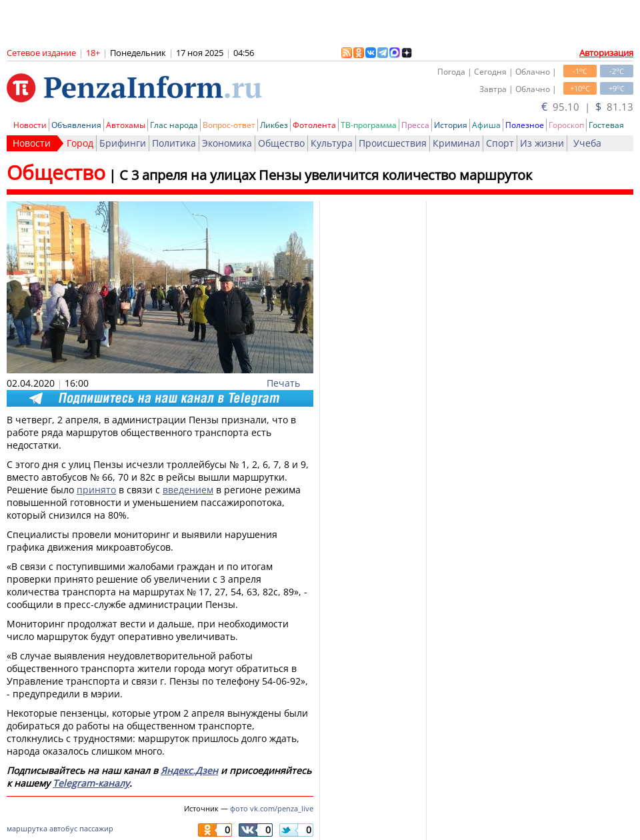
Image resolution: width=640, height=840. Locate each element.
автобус (63, 828)
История (451, 125)
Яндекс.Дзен (189, 770)
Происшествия (393, 143)
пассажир (96, 828)
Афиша (486, 125)
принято (96, 490)
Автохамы (126, 125)
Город (80, 143)
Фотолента (314, 125)
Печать (283, 383)
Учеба (587, 143)
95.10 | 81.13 (587, 107)
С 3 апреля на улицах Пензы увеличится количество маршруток (326, 175)
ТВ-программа (369, 125)
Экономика (227, 143)
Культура (332, 143)
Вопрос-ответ (229, 125)
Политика (174, 143)
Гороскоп (566, 125)
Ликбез (274, 125)
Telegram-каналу (91, 783)
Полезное (525, 125)
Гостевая (606, 125)
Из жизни (542, 143)
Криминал (456, 143)
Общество (281, 143)
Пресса (415, 125)
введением (188, 490)
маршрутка (27, 828)
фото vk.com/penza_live (272, 808)
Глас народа (174, 125)
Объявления (76, 125)
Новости (30, 125)
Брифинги (123, 143)
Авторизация (606, 53)
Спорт (500, 143)
